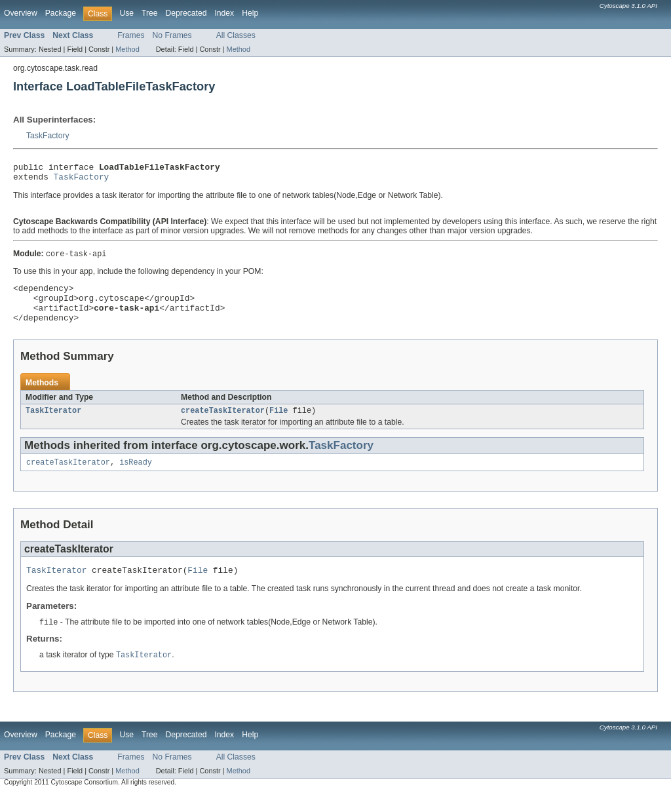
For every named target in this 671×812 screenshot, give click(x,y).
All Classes (236, 35)
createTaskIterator (223, 424)
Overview (21, 13)
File (278, 424)
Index (224, 13)
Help (250, 13)
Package (61, 13)
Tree (150, 13)
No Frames (172, 35)
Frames (131, 35)
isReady (136, 477)
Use (126, 13)
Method (127, 49)
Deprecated (186, 13)
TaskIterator (53, 424)
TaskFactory (48, 136)
